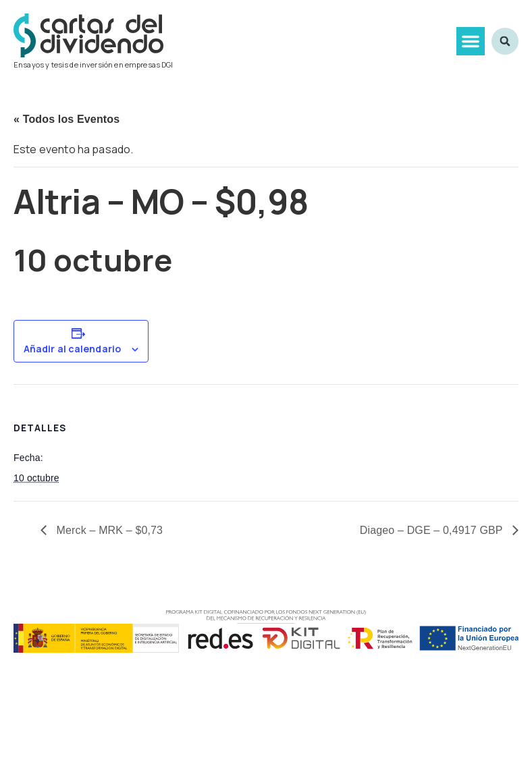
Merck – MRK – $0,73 (108, 530)
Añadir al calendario (72, 349)
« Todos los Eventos (66, 119)
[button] (471, 41)
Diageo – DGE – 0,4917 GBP (433, 530)
